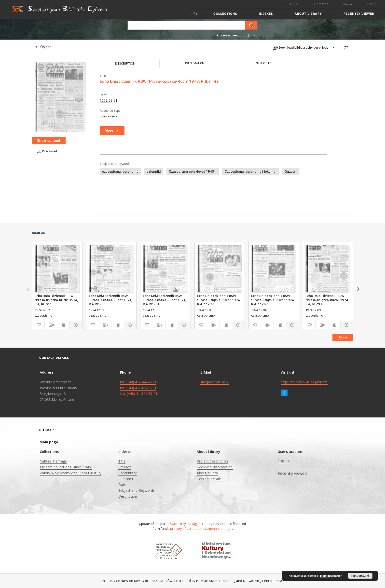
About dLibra (207, 473)
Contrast (321, 4)
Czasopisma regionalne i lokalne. (251, 171)
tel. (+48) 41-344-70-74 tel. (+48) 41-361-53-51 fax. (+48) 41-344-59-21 (139, 388)
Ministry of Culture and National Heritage (201, 529)
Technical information (215, 467)
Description (128, 496)
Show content (49, 140)
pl (297, 4)
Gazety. (290, 171)
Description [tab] (125, 63)
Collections (225, 14)
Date (122, 484)
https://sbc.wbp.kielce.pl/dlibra (304, 382)
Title (122, 461)
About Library (308, 14)
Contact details (209, 479)
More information (331, 576)
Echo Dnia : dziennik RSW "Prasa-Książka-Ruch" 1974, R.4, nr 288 (111, 300)
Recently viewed (359, 14)
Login (371, 4)
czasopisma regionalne (120, 171)
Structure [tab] (264, 63)
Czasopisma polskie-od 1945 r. (193, 171)
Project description (212, 461)
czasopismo (109, 116)
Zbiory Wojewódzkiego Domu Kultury (71, 473)
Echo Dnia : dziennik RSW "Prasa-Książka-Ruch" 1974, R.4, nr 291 (165, 300)
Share (347, 4)
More (343, 337)
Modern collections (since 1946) (66, 467)
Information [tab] (195, 63)
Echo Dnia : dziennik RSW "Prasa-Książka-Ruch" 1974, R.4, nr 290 (219, 300)
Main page (49, 442)
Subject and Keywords (137, 490)
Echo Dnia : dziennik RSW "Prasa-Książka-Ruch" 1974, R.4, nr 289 (273, 300)
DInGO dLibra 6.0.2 (149, 581)
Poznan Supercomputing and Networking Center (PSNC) (240, 581)
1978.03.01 (109, 100)
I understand (360, 576)
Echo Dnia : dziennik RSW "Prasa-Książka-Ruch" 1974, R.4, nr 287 (56, 300)
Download (46, 151)
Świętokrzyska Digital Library (191, 524)
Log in (283, 461)
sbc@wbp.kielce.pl (214, 382)
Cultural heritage (53, 461)
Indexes (266, 14)
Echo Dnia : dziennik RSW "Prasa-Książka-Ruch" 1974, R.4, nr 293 (327, 300)
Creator (125, 467)
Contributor (128, 473)
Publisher (126, 479)
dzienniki (154, 171)
